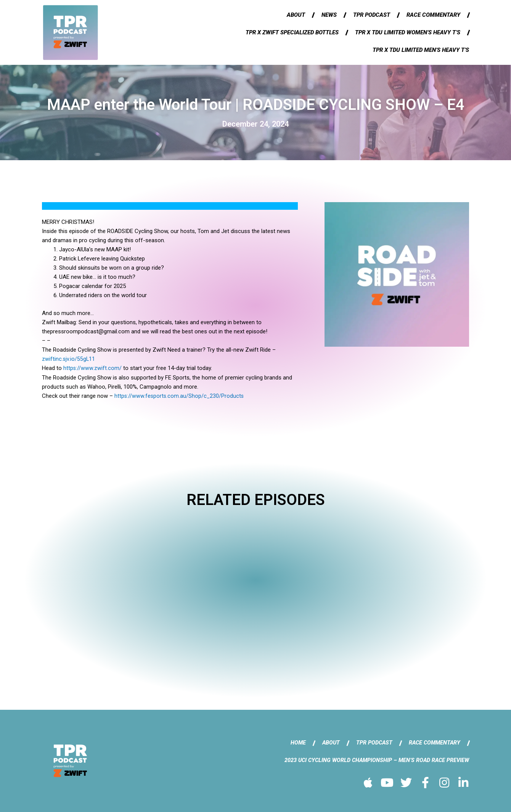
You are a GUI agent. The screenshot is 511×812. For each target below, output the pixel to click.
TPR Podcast (372, 15)
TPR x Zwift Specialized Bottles (292, 32)
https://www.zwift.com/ (93, 368)
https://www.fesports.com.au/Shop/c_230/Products (180, 396)
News (329, 15)
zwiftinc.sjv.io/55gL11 (69, 359)
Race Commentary (433, 15)
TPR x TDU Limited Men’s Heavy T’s (421, 50)
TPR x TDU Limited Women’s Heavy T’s (408, 32)
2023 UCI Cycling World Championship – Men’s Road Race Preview (374, 760)
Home (294, 742)
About (296, 15)
